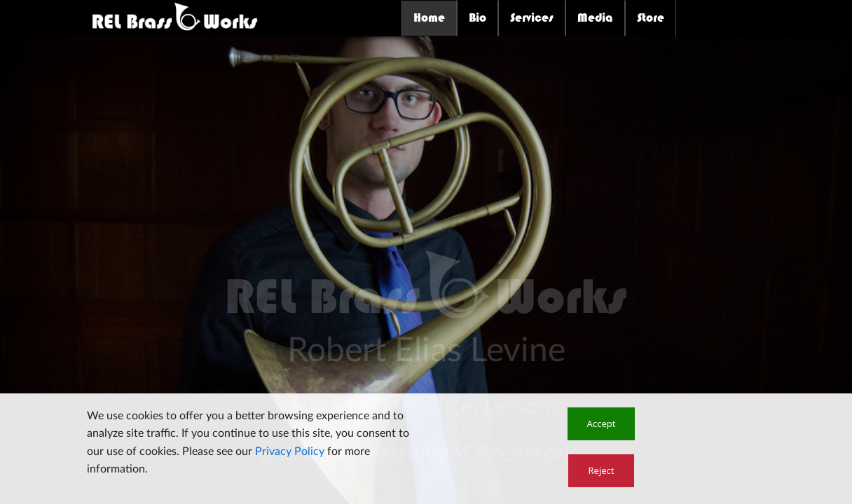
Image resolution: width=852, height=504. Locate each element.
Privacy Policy (290, 451)
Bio (477, 17)
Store (651, 17)
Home (429, 17)
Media (595, 17)
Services (532, 17)
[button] (602, 424)
